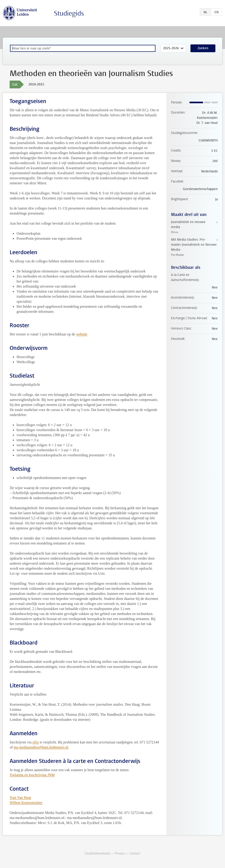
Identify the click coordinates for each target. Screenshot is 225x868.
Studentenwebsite (97, 853)
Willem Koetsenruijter (26, 803)
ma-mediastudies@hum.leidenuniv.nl (41, 747)
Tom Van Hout (20, 798)
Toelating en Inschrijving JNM (32, 775)
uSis (36, 742)
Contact (135, 853)
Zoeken (203, 48)
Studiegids (69, 13)
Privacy (120, 853)
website (82, 334)
